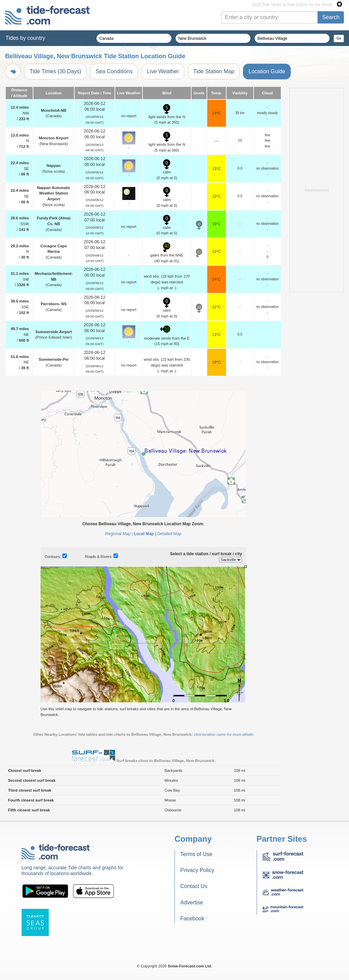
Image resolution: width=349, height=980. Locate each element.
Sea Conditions (114, 71)
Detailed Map (169, 534)
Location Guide (267, 71)
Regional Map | (119, 534)
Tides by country (25, 38)
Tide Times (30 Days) (55, 71)
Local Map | (145, 534)
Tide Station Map (214, 71)
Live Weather (163, 71)
